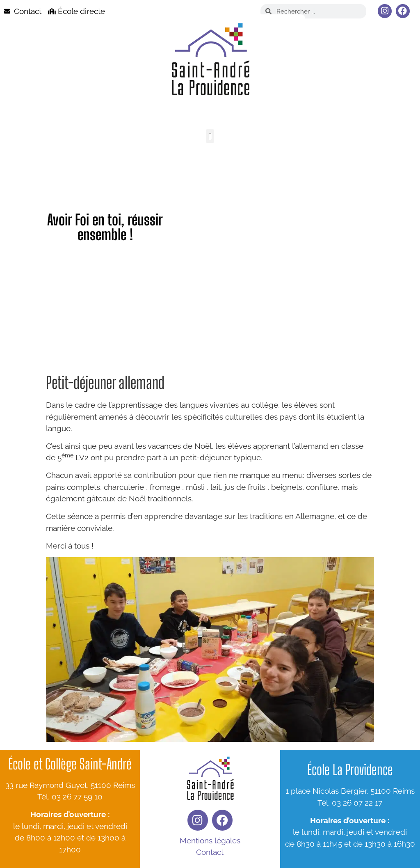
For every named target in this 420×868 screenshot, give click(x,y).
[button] (210, 136)
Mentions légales (210, 840)
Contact (210, 852)
